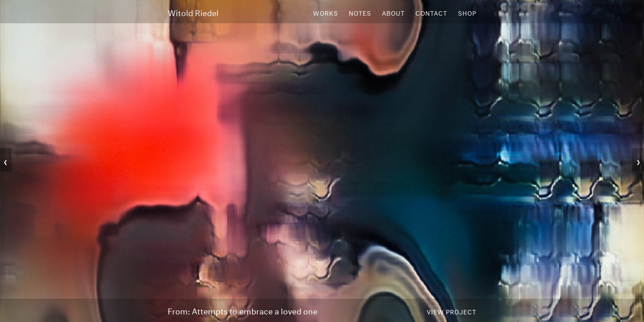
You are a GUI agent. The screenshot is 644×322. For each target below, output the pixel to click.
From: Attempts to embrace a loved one (243, 310)
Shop (467, 13)
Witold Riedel (193, 12)
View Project (451, 311)
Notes (360, 13)
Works (326, 13)
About (393, 13)
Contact (431, 13)
